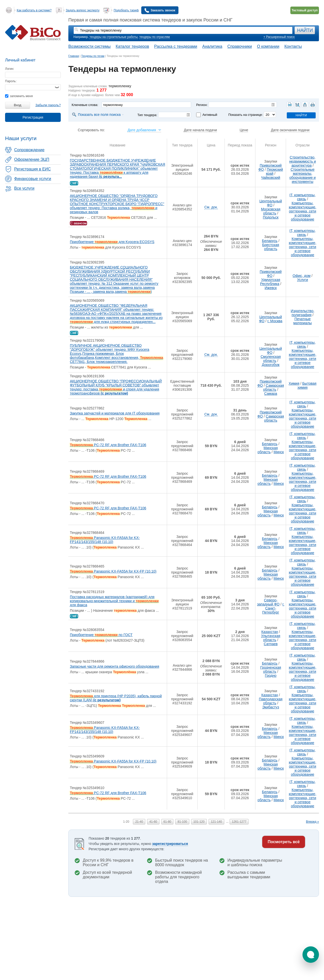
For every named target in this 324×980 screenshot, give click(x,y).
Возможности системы (89, 46)
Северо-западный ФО (268, 602)
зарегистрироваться (170, 844)
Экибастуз (271, 707)
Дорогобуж (271, 365)
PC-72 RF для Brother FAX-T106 (108, 445)
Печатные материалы (303, 321)
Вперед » (312, 822)
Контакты (293, 46)
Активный (210, 115)
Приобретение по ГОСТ (101, 635)
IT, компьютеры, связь (303, 197)
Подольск (271, 217)
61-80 (167, 822)
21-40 (139, 822)
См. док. (211, 207)
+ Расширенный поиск (279, 37)
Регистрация (33, 117)
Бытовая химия (307, 385)
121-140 (216, 822)
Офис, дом (302, 276)
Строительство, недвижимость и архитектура (302, 161)
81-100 (182, 822)
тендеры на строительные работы (113, 37)
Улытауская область (271, 638)
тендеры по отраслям (154, 37)
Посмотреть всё (284, 842)
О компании (268, 46)
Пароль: (11, 81)
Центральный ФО (271, 203)
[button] (311, 955)
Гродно (271, 676)
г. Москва (275, 321)
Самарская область (273, 387)
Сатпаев (271, 644)
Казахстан (270, 632)
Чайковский (271, 178)
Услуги (303, 280)
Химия (294, 383)
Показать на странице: (246, 115)
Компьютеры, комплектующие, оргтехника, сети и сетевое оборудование (303, 211)
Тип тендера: (147, 115)
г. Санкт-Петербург (273, 608)
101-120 (199, 822)
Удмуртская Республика (270, 282)
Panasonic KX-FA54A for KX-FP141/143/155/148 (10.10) (105, 540)
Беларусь (270, 241)
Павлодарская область (271, 701)
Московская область (271, 211)
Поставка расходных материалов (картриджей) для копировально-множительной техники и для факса (114, 601)
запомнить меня (19, 96)
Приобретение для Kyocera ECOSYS (112, 242)
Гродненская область (271, 669)
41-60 (153, 822)
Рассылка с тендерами (176, 46)
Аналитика (212, 46)
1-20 (126, 822)
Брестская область (271, 247)
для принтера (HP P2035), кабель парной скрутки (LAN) (116, 698)
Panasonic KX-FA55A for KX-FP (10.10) (113, 571)
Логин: (10, 69)
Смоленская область (271, 359)
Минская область (268, 450)
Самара (271, 394)
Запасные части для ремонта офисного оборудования (115, 666)
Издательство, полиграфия (303, 313)
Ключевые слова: (85, 105)
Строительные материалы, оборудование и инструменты (302, 176)
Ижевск (271, 288)
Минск (279, 452)
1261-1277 (239, 822)
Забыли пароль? (48, 105)
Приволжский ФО (271, 274)
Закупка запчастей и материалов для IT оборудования (115, 413)
